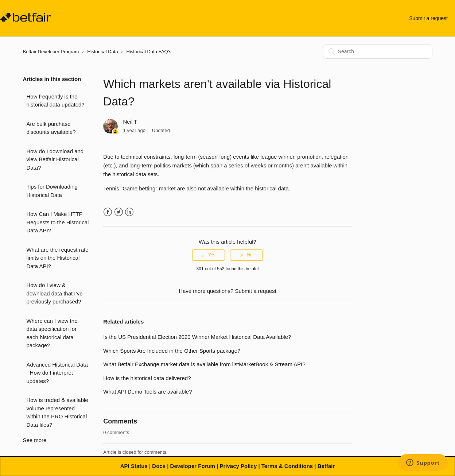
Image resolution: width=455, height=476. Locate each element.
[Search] (378, 51)
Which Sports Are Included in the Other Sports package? (172, 351)
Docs (159, 466)
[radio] (209, 255)
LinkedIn (129, 212)
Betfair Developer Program (51, 52)
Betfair (326, 466)
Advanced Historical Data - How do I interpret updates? (57, 373)
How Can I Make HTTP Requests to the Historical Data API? (57, 222)
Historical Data (103, 52)
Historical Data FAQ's (149, 52)
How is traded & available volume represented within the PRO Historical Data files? (57, 412)
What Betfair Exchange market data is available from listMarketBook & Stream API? (204, 364)
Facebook (108, 212)
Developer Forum (193, 466)
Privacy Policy (238, 466)
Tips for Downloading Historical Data (52, 191)
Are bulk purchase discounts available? (51, 128)
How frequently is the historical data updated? (55, 101)
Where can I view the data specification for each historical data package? (52, 333)
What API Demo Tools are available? (147, 392)
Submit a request (428, 18)
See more (34, 440)
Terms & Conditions (287, 466)
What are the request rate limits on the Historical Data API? (57, 258)
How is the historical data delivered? (147, 378)
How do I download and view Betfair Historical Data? (55, 159)
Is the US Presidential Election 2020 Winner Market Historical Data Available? (197, 337)
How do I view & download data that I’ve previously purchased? (54, 293)
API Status (134, 466)
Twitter (119, 212)
